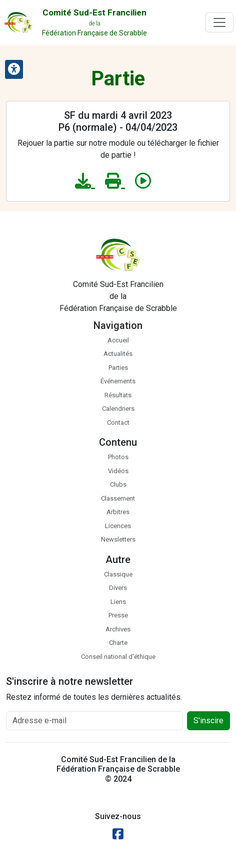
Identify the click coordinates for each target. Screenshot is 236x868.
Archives (118, 629)
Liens (118, 602)
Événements (118, 381)
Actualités (118, 354)
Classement (118, 498)
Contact (118, 423)
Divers (118, 588)
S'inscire (208, 721)
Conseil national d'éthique (118, 657)
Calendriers (118, 409)
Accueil (118, 340)
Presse (118, 615)
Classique (118, 574)
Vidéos (118, 471)
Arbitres (118, 512)
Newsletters (118, 539)
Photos (118, 457)
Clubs (118, 484)
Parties (118, 368)
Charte (118, 643)
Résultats (118, 395)
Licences (118, 526)
